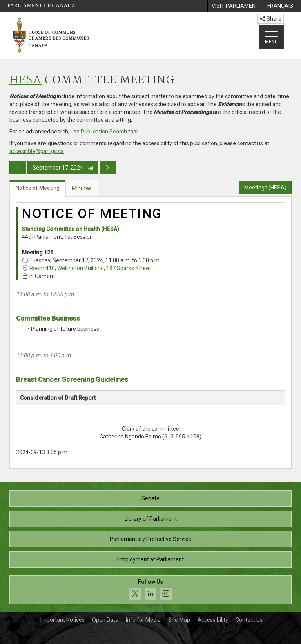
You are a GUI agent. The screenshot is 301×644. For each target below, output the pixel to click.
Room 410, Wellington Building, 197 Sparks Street (90, 268)
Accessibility (213, 620)
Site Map (179, 620)
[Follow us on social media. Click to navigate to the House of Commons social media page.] (150, 590)
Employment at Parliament (150, 559)
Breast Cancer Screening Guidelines (72, 379)
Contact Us (249, 620)
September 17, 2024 (63, 168)
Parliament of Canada (41, 6)
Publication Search (104, 132)
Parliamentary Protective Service (150, 539)
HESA (25, 80)
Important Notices (63, 620)
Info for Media (143, 620)
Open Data (105, 620)
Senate (150, 498)
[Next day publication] (108, 168)
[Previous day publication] (18, 168)
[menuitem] (235, 6)
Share (271, 19)
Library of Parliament (151, 519)
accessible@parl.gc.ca (37, 151)
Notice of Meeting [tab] (38, 188)
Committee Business (48, 318)
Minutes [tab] (82, 188)
